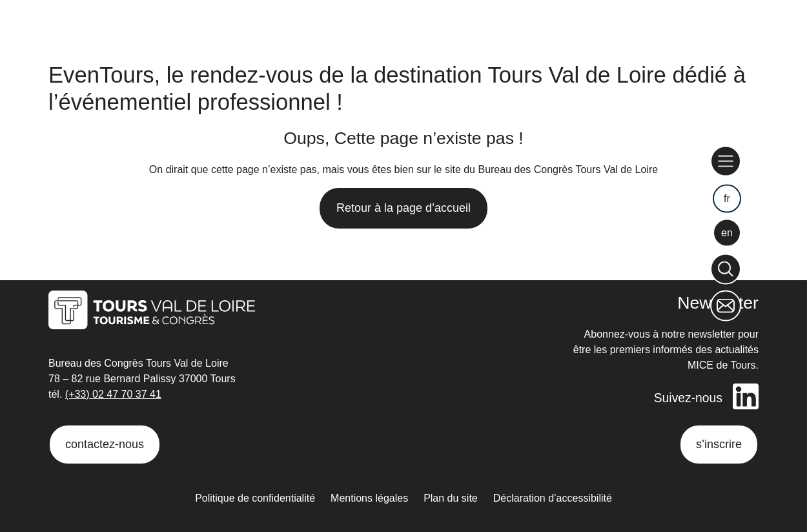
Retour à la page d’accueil (403, 208)
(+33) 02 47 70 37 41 (113, 394)
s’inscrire (719, 444)
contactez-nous (105, 444)
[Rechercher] (726, 269)
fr (727, 198)
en (727, 233)
